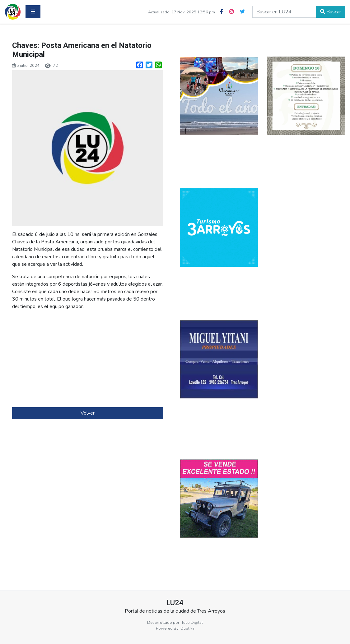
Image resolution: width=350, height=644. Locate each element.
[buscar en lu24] (284, 12)
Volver (88, 413)
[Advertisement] (88, 359)
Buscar (331, 12)
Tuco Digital (192, 623)
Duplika (187, 628)
